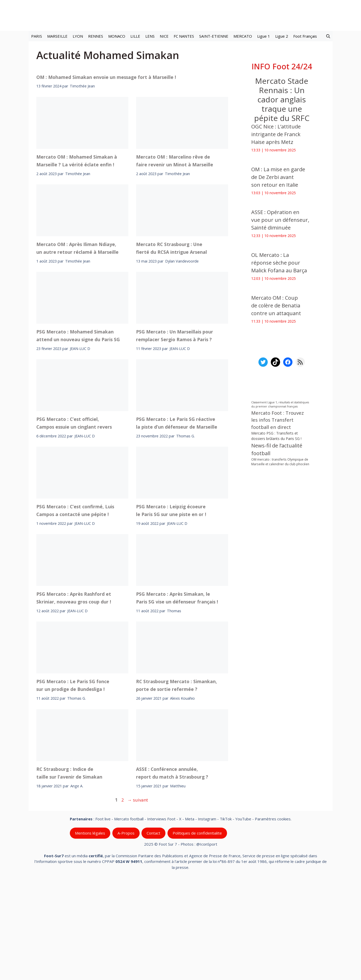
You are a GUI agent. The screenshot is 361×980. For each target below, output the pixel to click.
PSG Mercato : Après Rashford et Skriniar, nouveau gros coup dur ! (74, 697)
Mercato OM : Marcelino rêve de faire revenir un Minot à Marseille (175, 259)
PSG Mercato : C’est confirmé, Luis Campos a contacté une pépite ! (75, 609)
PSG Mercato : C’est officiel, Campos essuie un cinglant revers (74, 522)
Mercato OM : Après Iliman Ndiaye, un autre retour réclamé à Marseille (77, 347)
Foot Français (305, 36)
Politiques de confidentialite (197, 932)
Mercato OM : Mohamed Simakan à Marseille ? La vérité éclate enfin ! (77, 259)
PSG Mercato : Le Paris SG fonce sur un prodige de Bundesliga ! (73, 784)
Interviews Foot (161, 918)
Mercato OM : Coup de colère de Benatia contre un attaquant (276, 305)
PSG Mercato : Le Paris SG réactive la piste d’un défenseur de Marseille (177, 522)
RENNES (96, 36)
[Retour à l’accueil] (181, 15)
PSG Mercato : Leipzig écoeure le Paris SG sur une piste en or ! (171, 609)
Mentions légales (90, 932)
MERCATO (243, 36)
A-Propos (126, 932)
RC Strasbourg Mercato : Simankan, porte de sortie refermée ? (177, 784)
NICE (164, 36)
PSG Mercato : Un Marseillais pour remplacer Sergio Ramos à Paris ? (175, 434)
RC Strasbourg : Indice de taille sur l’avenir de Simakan (69, 872)
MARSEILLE (57, 36)
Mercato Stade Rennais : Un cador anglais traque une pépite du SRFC (282, 99)
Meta (190, 918)
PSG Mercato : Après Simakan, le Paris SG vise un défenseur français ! (177, 697)
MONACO (117, 36)
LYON (78, 36)
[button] (328, 36)
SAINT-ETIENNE (214, 36)
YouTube (243, 918)
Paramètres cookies (273, 918)
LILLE (135, 36)
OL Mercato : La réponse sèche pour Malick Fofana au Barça (279, 263)
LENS (150, 36)
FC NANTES (184, 36)
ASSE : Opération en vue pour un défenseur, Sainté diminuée (280, 220)
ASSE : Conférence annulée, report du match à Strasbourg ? (172, 872)
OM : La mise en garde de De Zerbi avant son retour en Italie (278, 177)
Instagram (207, 918)
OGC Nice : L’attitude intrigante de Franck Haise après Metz (276, 134)
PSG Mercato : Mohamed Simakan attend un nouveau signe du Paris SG (78, 434)
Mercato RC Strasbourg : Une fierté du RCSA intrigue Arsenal (171, 347)
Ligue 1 (264, 36)
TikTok (226, 918)
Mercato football (129, 918)
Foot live (103, 918)
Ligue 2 (282, 36)
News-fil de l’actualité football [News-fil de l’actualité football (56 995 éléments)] (277, 449)
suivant (138, 899)
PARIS (37, 36)
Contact (153, 932)
